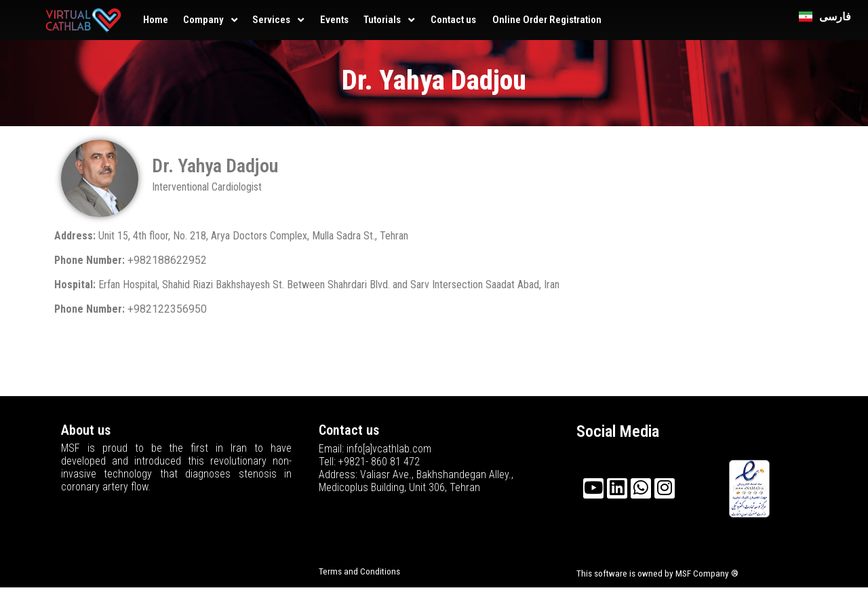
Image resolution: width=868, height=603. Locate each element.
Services (271, 20)
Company (203, 20)
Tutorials (382, 20)
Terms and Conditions (359, 571)
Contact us (453, 20)
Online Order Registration (547, 20)
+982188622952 (167, 260)
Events (334, 20)
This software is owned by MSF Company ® (657, 573)
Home (156, 20)
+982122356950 (167, 309)
